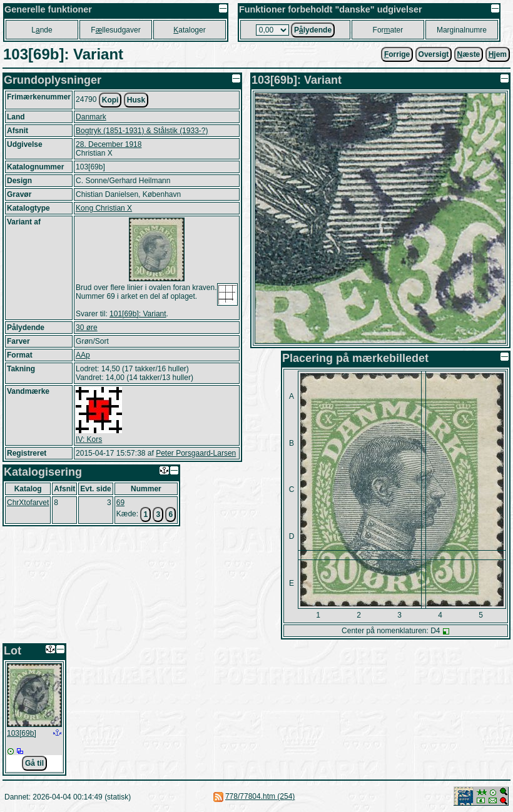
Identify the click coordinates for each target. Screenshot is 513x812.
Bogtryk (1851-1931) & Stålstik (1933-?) (142, 131)
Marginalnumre (462, 30)
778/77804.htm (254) (260, 796)
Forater (388, 30)
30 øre (87, 328)
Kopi (110, 100)
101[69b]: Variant (138, 314)
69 (120, 503)
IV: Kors (89, 439)
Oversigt (434, 54)
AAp (83, 355)
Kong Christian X (104, 208)
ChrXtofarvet (28, 503)
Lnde (42, 30)
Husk (136, 100)
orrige (397, 54)
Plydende (313, 30)
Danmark (91, 117)
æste (469, 54)
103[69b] (22, 733)
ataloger (189, 30)
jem (498, 54)
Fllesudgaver (115, 30)
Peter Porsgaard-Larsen (196, 453)
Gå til (34, 763)
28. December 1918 (109, 144)
